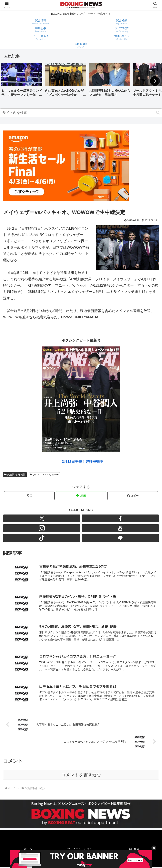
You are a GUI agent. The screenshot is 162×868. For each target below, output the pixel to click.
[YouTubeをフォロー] (120, 528)
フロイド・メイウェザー (44, 475)
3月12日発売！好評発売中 (82, 462)
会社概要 (134, 850)
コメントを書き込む (81, 776)
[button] (155, 81)
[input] (81, 113)
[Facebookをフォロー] (120, 518)
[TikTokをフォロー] (42, 538)
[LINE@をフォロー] (120, 538)
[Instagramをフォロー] (42, 528)
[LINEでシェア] (81, 496)
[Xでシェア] (29, 496)
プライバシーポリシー (81, 850)
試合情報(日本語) (15, 475)
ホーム (28, 850)
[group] (22, 81)
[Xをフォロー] (42, 518)
